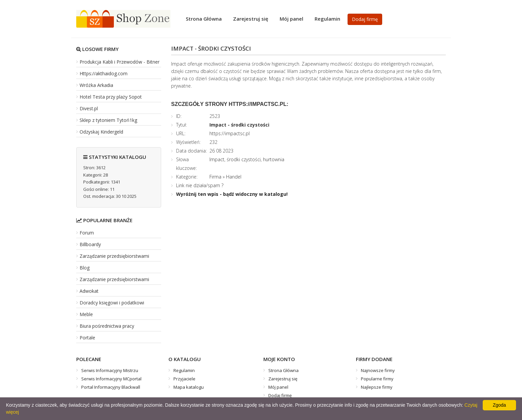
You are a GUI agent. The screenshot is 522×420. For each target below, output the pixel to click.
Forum (87, 233)
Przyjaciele (184, 379)
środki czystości (244, 159)
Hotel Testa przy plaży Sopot (111, 97)
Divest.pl (89, 108)
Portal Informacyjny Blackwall (111, 387)
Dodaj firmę (365, 19)
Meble (86, 314)
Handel (234, 177)
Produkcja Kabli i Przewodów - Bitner (120, 62)
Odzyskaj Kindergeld (101, 132)
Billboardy (90, 244)
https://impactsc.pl (230, 133)
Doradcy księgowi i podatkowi (112, 303)
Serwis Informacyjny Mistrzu (110, 370)
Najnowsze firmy (378, 370)
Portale (87, 338)
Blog (85, 268)
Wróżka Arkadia (96, 85)
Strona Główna (204, 19)
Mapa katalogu (189, 387)
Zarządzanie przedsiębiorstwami (114, 256)
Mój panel (291, 19)
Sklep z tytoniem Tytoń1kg (108, 120)
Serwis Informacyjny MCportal (111, 379)
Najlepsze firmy (377, 387)
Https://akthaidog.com (104, 73)
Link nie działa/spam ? (200, 185)
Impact (217, 159)
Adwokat (89, 291)
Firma (215, 177)
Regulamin (327, 19)
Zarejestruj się (251, 19)
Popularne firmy (377, 379)
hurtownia (274, 159)
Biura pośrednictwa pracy (107, 326)
